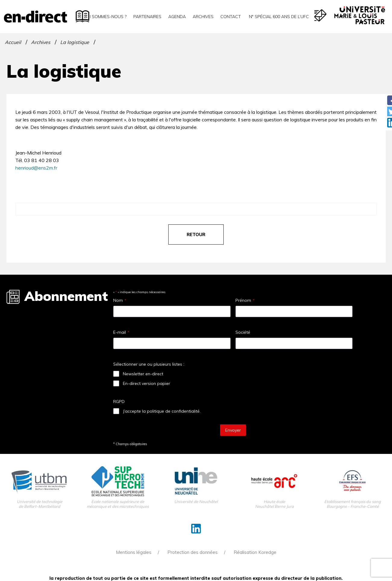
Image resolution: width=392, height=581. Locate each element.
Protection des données (193, 552)
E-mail (121, 332)
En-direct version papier (146, 383)
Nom (120, 300)
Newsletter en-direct (143, 374)
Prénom (245, 300)
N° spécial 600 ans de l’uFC (278, 17)
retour (196, 234)
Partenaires (147, 17)
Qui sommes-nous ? (105, 17)
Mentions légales (134, 552)
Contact (231, 17)
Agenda (177, 17)
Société (243, 332)
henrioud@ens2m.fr (36, 168)
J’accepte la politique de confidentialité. (162, 411)
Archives (203, 17)
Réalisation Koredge (255, 552)
